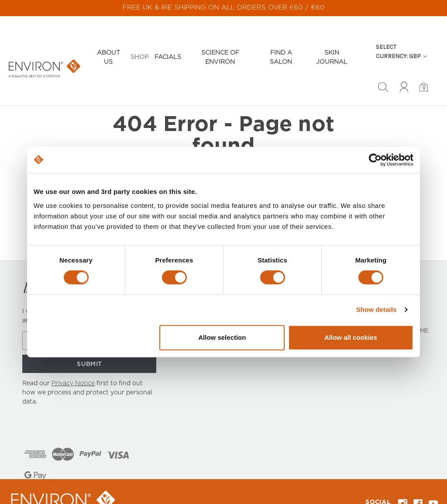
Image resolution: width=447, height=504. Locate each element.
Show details (377, 309)
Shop (139, 41)
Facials (168, 41)
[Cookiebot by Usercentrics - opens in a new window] (375, 160)
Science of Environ (220, 42)
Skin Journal (332, 42)
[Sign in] (404, 72)
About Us (108, 42)
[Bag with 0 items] (424, 72)
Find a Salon (281, 42)
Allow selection (222, 337)
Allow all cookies (351, 337)
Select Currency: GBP (401, 36)
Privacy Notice (73, 359)
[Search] (383, 72)
